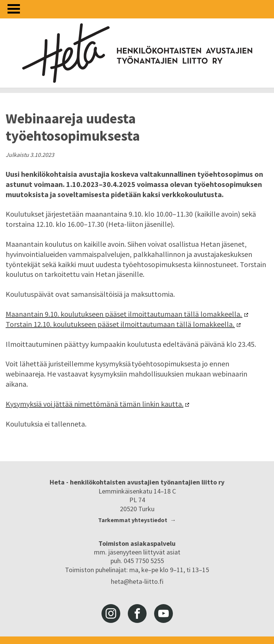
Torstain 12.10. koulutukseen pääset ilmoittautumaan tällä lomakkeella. (120, 324)
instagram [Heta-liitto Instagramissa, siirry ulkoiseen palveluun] (111, 614)
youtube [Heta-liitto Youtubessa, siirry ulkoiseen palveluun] (163, 614)
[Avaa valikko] (14, 9)
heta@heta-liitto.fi (137, 581)
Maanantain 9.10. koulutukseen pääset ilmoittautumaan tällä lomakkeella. (124, 314)
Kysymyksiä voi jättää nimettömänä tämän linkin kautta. (95, 404)
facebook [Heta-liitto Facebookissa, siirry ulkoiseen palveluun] (137, 614)
